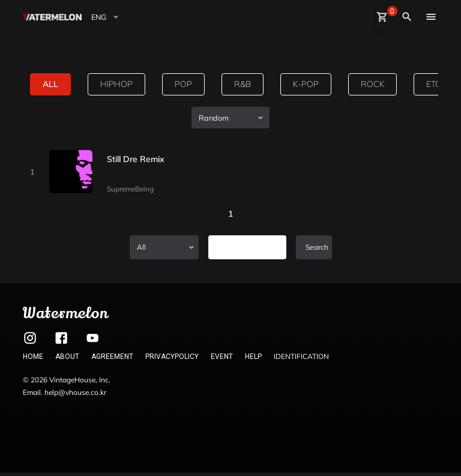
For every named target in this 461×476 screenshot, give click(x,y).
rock (372, 84)
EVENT (222, 357)
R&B (243, 84)
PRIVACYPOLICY (172, 357)
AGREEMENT (112, 357)
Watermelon (65, 313)
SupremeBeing (130, 189)
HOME (33, 357)
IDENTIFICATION (301, 356)
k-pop (306, 84)
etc (434, 84)
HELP (253, 357)
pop (183, 84)
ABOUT (67, 357)
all (50, 84)
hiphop (116, 84)
